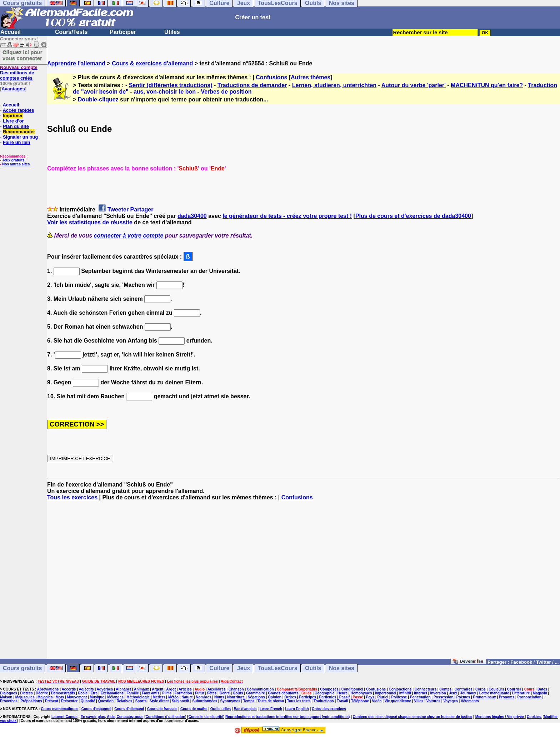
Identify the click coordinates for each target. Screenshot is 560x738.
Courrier (514, 689)
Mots (60, 697)
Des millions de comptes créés (19, 73)
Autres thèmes (311, 77)
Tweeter (118, 210)
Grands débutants (283, 693)
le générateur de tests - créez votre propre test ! (287, 216)
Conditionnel (352, 689)
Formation (183, 693)
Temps (249, 701)
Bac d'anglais (245, 709)
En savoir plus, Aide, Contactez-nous (112, 717)
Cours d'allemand (129, 709)
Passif (344, 697)
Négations (256, 697)
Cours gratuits (22, 668)
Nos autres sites (16, 164)
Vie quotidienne (398, 701)
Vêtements (470, 701)
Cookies (534, 717)
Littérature (521, 693)
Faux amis (151, 693)
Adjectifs (86, 689)
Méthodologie (138, 697)
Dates (542, 689)
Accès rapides (18, 110)
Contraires (464, 689)
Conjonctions (400, 689)
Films (167, 693)
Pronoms (507, 697)
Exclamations (112, 693)
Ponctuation (420, 697)
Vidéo (377, 701)
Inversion (438, 693)
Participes (307, 697)
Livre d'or (13, 121)
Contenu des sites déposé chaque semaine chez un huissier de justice (413, 717)
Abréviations (48, 689)
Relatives (124, 701)
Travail (342, 701)
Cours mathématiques (59, 709)
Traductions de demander (252, 85)
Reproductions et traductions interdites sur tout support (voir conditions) (287, 717)
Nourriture (236, 697)
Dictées (26, 693)
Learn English (297, 709)
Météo (173, 697)
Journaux (468, 693)
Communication (260, 689)
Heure (342, 693)
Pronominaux (485, 697)
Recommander (19, 132)
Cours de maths (194, 709)
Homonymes (361, 693)
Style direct (159, 701)
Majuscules (25, 697)
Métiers (159, 697)
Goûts (238, 693)
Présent (52, 701)
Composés (329, 689)
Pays (370, 697)
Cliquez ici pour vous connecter (22, 55)
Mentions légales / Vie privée (500, 717)
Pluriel (383, 697)
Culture (219, 668)
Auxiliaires (217, 689)
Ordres (290, 697)
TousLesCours (278, 668)
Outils (313, 668)
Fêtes (212, 693)
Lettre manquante (494, 693)
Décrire (42, 693)
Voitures (433, 701)
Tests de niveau (271, 701)
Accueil (11, 32)
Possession (444, 697)
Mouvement (77, 697)
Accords (69, 689)
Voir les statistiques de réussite (90, 222)
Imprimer (13, 116)
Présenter (69, 701)
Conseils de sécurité (206, 717)
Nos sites (342, 668)
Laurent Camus (64, 717)
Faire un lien (17, 142)
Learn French (271, 709)
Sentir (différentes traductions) (171, 85)
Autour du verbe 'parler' (414, 85)
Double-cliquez (98, 99)
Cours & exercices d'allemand (152, 63)
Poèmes (463, 697)
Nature (187, 697)
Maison (6, 697)
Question (106, 701)
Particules (328, 697)
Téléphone (360, 701)
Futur (200, 693)
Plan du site (16, 126)
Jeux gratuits (13, 160)
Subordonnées (205, 701)
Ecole (83, 693)
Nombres (203, 697)
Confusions (271, 77)
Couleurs (496, 689)
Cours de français (162, 709)
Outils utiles (221, 709)
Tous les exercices (72, 497)
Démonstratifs (63, 693)
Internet (421, 693)
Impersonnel (386, 693)
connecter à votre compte (129, 236)
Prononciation (529, 697)
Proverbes (9, 701)
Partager (142, 210)
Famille (132, 693)
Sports (141, 701)
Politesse (399, 697)
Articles (185, 689)
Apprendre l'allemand (76, 63)
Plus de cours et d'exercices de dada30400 (413, 216)
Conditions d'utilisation (166, 717)
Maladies (45, 697)
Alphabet (123, 689)
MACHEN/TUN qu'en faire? (487, 85)
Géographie (325, 693)
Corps (481, 689)
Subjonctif (181, 701)
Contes (445, 689)
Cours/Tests (71, 32)
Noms (219, 697)
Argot (171, 689)
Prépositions (31, 701)
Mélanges (115, 697)
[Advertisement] (304, 583)
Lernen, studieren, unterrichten (334, 85)
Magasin (540, 693)
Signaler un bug (20, 137)
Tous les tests (299, 701)
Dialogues (9, 693)
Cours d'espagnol (96, 709)
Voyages (450, 701)
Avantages (13, 89)
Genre (224, 693)
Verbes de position (226, 92)
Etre (94, 693)
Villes (419, 701)
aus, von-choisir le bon (165, 92)
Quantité (88, 701)
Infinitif (405, 693)
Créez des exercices (329, 709)
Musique (97, 697)
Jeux (244, 668)
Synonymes (230, 701)
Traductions (324, 701)
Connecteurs (426, 689)
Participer (123, 32)
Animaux (141, 689)
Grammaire (256, 693)
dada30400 (192, 216)
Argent (157, 689)
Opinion (275, 697)
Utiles (172, 32)
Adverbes (105, 689)
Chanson (236, 689)
